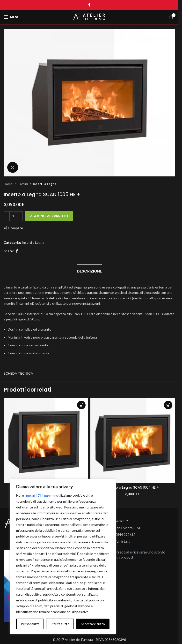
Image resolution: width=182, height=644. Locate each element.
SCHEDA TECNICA (18, 373)
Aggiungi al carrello (49, 216)
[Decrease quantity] (7, 216)
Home (8, 184)
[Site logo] (89, 17)
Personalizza (30, 624)
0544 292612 (125, 534)
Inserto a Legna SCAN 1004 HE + (133, 487)
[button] (81, 405)
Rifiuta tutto (60, 624)
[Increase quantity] (20, 216)
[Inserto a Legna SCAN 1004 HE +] (133, 441)
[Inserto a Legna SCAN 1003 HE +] (46, 441)
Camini (23, 184)
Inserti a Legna (45, 184)
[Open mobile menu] (12, 17)
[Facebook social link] (89, 5)
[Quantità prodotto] (13, 216)
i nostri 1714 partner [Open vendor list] (40, 496)
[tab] (89, 271)
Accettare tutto (93, 624)
